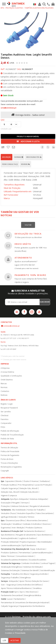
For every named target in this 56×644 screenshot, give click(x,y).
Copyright (5, 471)
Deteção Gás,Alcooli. (29, 492)
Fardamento (6, 510)
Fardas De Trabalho (36, 510)
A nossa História (7, 372)
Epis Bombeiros (8, 535)
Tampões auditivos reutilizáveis (39, 8)
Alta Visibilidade (19, 510)
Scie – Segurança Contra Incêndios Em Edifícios (21, 585)
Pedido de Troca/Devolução (12, 435)
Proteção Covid (7, 592)
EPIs (2, 8)
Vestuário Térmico (26, 517)
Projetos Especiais (28, 542)
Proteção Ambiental (10, 542)
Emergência (25, 578)
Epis (3, 481)
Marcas (4, 384)
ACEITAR (15, 640)
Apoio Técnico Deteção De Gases (34, 581)
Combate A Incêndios (32, 524)
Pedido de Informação (10, 431)
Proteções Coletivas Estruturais (15, 506)
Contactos (5, 391)
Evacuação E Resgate (10, 503)
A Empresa (5, 368)
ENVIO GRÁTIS (23, 244)
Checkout (5, 415)
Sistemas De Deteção (33, 567)
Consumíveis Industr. (25, 556)
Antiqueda (5, 499)
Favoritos (5, 419)
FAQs (3, 427)
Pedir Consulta (10, 164)
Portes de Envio (7, 459)
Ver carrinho (6, 412)
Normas (19, 157)
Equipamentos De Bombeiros (32, 606)
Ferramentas (25, 553)
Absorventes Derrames (37, 520)
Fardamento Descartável (12, 595)
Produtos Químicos (34, 528)
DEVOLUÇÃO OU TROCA (28, 234)
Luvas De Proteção (43, 485)
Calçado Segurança (9, 488)
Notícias (4, 395)
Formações (6, 574)
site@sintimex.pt (9, 108)
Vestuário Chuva (8, 513)
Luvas (10, 599)
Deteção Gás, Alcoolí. (29, 488)
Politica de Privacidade (10, 451)
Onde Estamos (7, 380)
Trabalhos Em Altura (20, 574)
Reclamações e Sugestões (11, 467)
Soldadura (45, 481)
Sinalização (6, 524)
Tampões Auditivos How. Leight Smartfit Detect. (26, 56)
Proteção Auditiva (14, 8)
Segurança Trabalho (10, 578)
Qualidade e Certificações (11, 376)
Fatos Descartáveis (45, 513)
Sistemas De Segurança (11, 563)
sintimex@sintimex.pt (11, 326)
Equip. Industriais (38, 549)
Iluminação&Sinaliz (9, 538)
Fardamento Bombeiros (34, 531)
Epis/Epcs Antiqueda (19, 499)
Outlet (4, 599)
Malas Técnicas (8, 556)
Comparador (6, 423)
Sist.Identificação (48, 570)
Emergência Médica (33, 595)
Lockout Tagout (48, 563)
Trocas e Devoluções (9, 463)
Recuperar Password (9, 408)
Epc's (22, 592)
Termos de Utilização (9, 448)
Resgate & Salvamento (40, 506)
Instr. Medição (18, 528)
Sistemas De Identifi (30, 570)
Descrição (7, 157)
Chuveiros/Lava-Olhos (15, 520)
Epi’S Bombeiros (29, 545)
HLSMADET (27, 69)
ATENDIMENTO (23, 258)
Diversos (47, 524)
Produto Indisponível (28, 136)
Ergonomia (6, 528)
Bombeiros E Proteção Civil (12, 531)
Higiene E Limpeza (9, 496)
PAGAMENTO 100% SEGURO (30, 275)
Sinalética (17, 524)
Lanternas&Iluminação (11, 545)
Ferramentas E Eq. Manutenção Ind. (15, 549)
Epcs (3, 520)
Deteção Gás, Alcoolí (10, 492)
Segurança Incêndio (39, 574)
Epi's (16, 592)
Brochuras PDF (34, 157)
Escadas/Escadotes (38, 560)
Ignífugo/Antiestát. (9, 517)
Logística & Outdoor (28, 538)
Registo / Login (7, 404)
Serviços (25, 503)
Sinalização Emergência (11, 567)
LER (4, 640)
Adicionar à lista (28, 141)
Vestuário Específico (26, 513)
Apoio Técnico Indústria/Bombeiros (16, 588)
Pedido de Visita (7, 439)
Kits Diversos (32, 592)
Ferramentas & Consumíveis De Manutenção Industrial (25, 603)
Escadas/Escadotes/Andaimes (14, 560)
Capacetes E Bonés (13, 481)
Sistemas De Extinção (10, 570)
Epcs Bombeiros (44, 535)
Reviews (25, 164)
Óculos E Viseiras (31, 481)
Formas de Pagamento (10, 455)
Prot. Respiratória (26, 485)
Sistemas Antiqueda (38, 499)
